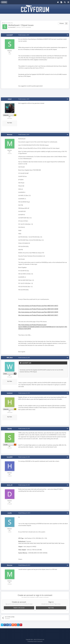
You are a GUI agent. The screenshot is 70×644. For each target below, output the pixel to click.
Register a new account (19, 608)
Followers (62, 23)
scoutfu (10, 513)
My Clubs (10, 123)
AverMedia (28, 27)
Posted (24, 35)
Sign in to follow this (8, 23)
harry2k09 (10, 457)
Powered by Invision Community (35, 641)
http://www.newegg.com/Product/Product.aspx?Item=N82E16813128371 (38, 315)
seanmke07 (13, 27)
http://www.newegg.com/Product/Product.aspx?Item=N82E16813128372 (38, 306)
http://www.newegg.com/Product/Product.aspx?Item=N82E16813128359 (38, 312)
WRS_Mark (10, 358)
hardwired (10, 393)
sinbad (10, 99)
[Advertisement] (35, 17)
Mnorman (10, 135)
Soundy (10, 429)
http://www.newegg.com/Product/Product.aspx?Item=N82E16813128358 (38, 309)
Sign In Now (51, 608)
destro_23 (10, 485)
